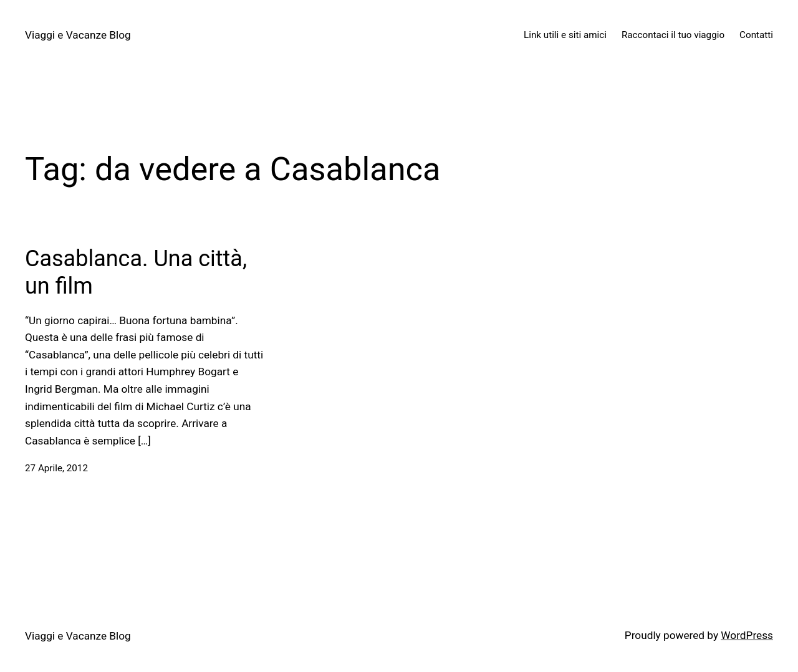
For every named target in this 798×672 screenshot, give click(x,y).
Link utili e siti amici (565, 35)
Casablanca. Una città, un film (136, 272)
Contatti (756, 35)
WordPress (747, 635)
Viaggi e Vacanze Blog (78, 35)
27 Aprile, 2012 (56, 468)
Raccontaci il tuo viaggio (673, 35)
